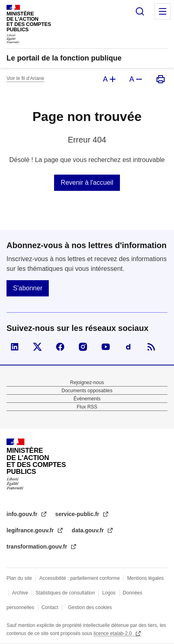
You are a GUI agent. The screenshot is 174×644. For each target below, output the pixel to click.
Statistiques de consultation (65, 593)
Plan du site (19, 578)
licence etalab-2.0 (113, 633)
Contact (50, 607)
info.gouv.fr (23, 514)
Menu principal (163, 11)
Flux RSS (87, 407)
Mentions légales (146, 578)
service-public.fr (78, 514)
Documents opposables (87, 391)
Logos (109, 593)
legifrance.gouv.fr (31, 530)
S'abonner (28, 288)
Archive (20, 593)
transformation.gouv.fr (38, 547)
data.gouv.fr (88, 530)
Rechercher (140, 11)
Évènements (87, 399)
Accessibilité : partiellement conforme (80, 578)
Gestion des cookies (90, 607)
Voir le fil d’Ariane (25, 78)
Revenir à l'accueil (87, 183)
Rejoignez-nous (87, 383)
